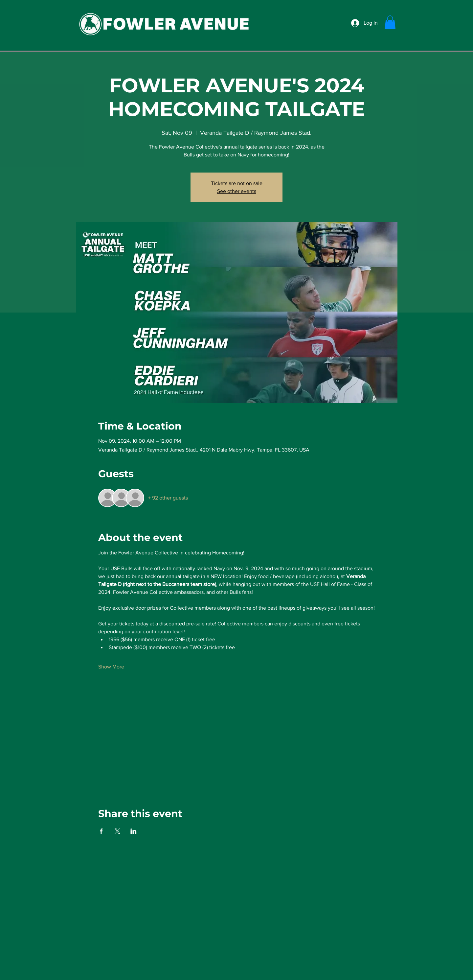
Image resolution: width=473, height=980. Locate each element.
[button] (390, 22)
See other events (237, 191)
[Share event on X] (117, 831)
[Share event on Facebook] (101, 831)
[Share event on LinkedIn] (134, 831)
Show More (111, 667)
